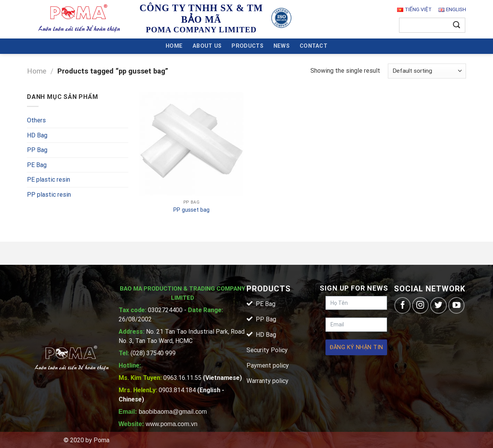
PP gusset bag (191, 210)
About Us (207, 46)
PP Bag (37, 150)
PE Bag (37, 165)
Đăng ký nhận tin (356, 347)
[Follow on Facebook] (403, 305)
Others (36, 120)
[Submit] (457, 25)
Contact (314, 46)
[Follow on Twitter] (439, 305)
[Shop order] (427, 71)
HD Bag (37, 135)
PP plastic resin (49, 195)
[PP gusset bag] (191, 144)
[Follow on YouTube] (457, 305)
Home (174, 46)
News (282, 46)
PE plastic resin (49, 180)
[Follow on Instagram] (420, 305)
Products (247, 46)
